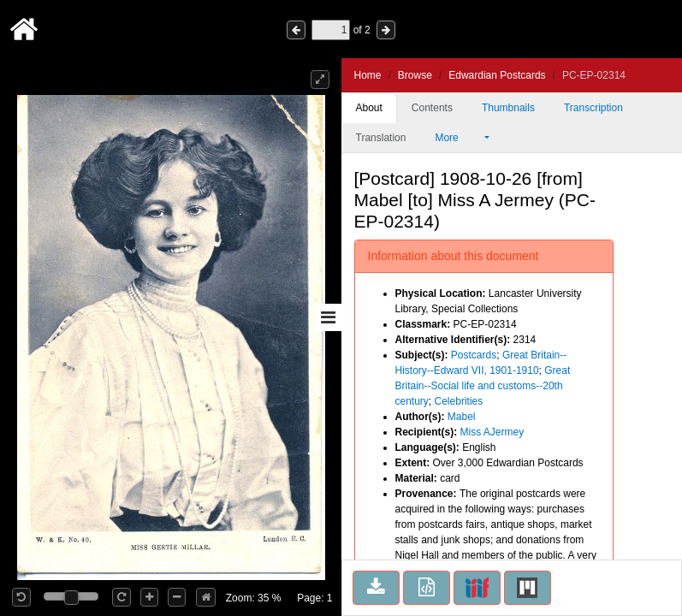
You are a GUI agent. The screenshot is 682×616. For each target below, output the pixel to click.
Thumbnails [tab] (508, 108)
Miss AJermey (492, 432)
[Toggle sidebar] (329, 317)
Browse (415, 75)
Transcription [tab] (593, 108)
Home (368, 75)
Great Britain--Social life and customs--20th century (483, 386)
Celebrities (459, 401)
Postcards (474, 355)
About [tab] (369, 108)
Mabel (462, 417)
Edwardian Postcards (497, 75)
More (458, 138)
